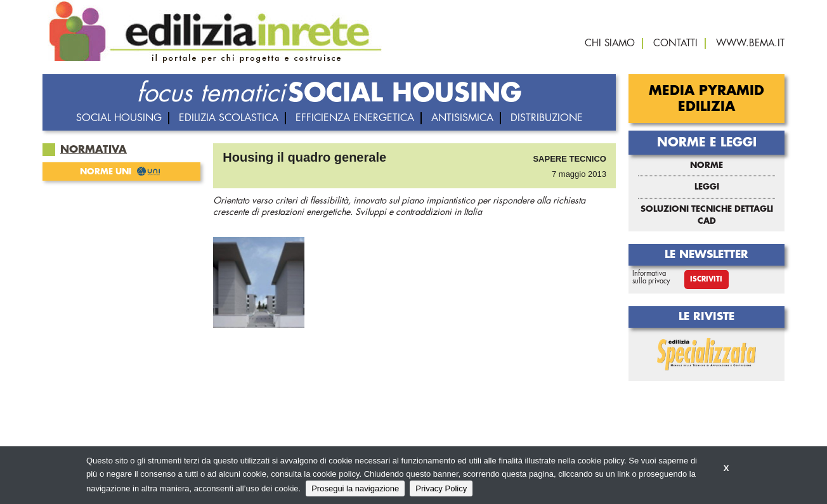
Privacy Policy (441, 488)
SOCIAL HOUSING (405, 93)
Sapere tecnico (570, 159)
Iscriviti (706, 279)
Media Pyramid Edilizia (707, 99)
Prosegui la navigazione (355, 488)
